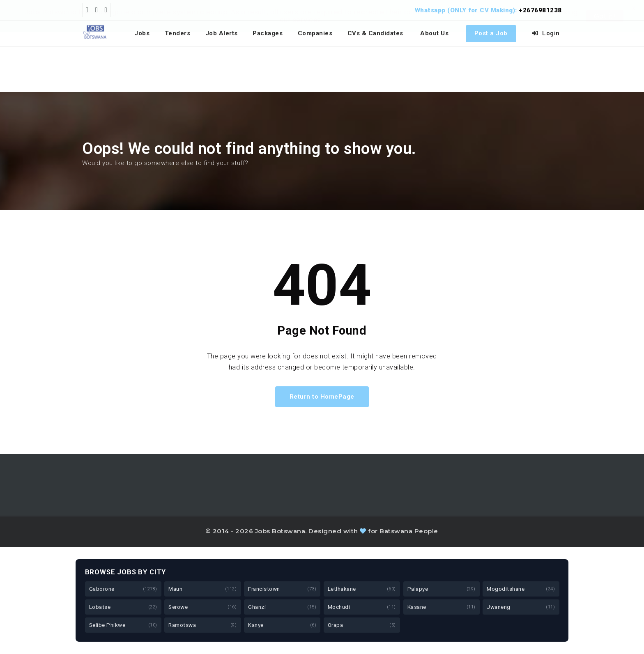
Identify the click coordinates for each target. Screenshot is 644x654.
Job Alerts (222, 33)
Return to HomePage (322, 397)
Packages (268, 33)
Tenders (178, 33)
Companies (315, 33)
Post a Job (491, 33)
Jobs (142, 33)
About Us (434, 33)
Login (546, 33)
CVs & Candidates (375, 33)
